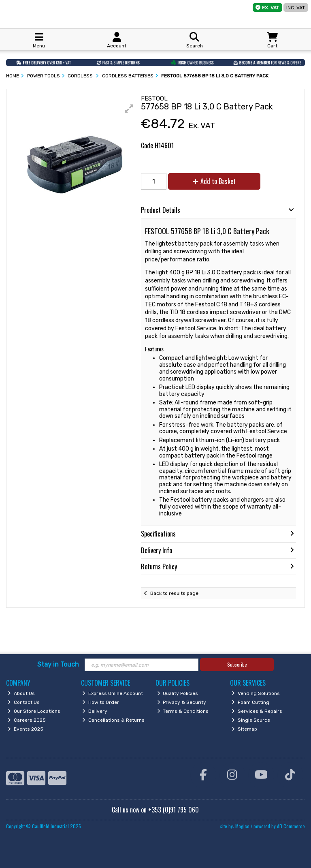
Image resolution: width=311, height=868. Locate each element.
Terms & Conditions (183, 711)
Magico (242, 826)
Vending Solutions (256, 693)
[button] (129, 109)
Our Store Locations (34, 711)
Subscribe (237, 664)
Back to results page (174, 593)
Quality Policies (178, 693)
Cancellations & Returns (113, 720)
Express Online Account (113, 693)
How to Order (101, 702)
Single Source (251, 720)
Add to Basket (214, 181)
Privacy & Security (182, 702)
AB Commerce (291, 826)
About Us (21, 693)
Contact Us (24, 702)
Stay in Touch (58, 664)
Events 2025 (26, 729)
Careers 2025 (27, 720)
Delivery (95, 711)
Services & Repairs (257, 711)
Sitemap (244, 729)
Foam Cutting (250, 702)
